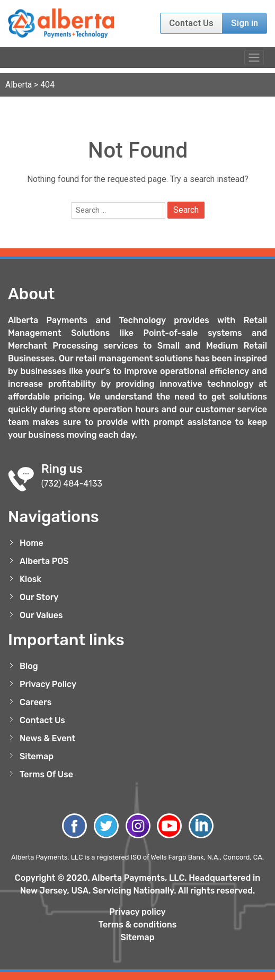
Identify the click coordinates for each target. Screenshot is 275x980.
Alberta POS (44, 561)
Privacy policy (137, 912)
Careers (36, 702)
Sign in (245, 23)
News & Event (47, 738)
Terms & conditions (138, 925)
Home (32, 543)
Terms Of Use (46, 774)
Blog (29, 666)
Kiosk (30, 579)
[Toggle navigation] (254, 58)
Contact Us (191, 23)
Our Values (41, 615)
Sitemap (37, 756)
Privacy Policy (48, 684)
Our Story (39, 597)
